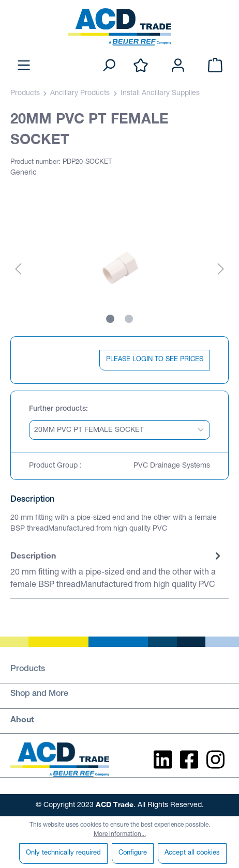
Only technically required (63, 853)
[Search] (109, 66)
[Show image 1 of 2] (110, 319)
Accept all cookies (192, 853)
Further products (57, 409)
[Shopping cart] (215, 66)
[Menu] (24, 66)
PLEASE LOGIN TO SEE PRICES (155, 360)
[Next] (221, 270)
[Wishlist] (141, 66)
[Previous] (18, 270)
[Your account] (178, 66)
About (22, 719)
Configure (133, 853)
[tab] (117, 571)
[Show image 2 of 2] (129, 319)
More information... (120, 834)
